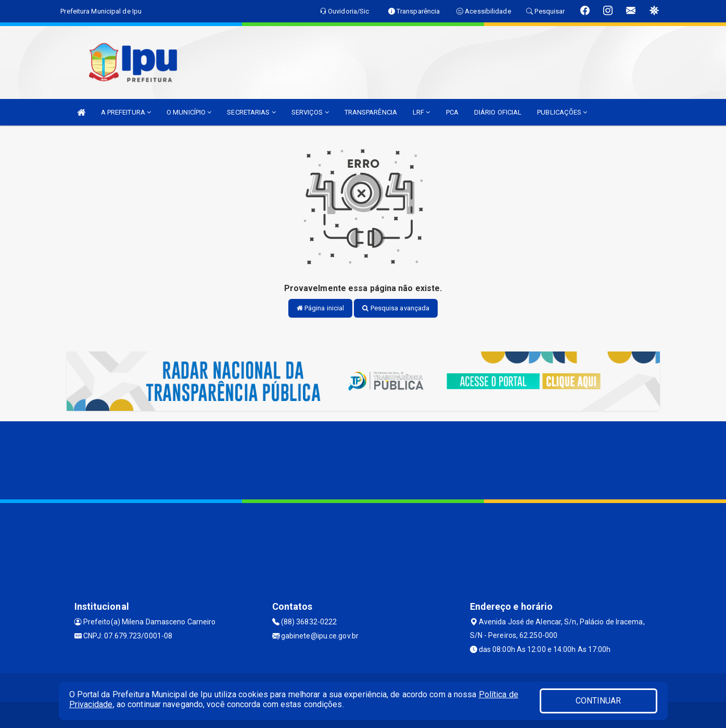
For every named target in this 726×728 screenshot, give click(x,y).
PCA (452, 112)
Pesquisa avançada (396, 308)
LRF (422, 112)
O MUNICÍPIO (189, 112)
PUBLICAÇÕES (562, 112)
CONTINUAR (598, 701)
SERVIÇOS (310, 112)
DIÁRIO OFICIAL (498, 112)
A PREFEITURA (126, 112)
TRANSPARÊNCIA (371, 112)
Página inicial (321, 308)
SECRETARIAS (251, 112)
